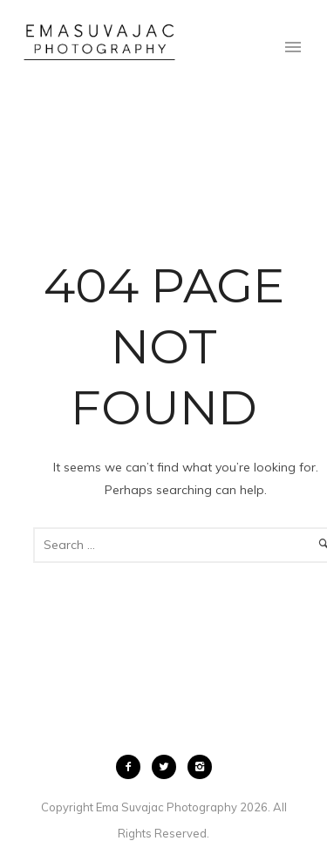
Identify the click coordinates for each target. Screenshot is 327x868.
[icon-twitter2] (168, 767)
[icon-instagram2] (200, 767)
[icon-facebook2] (133, 767)
